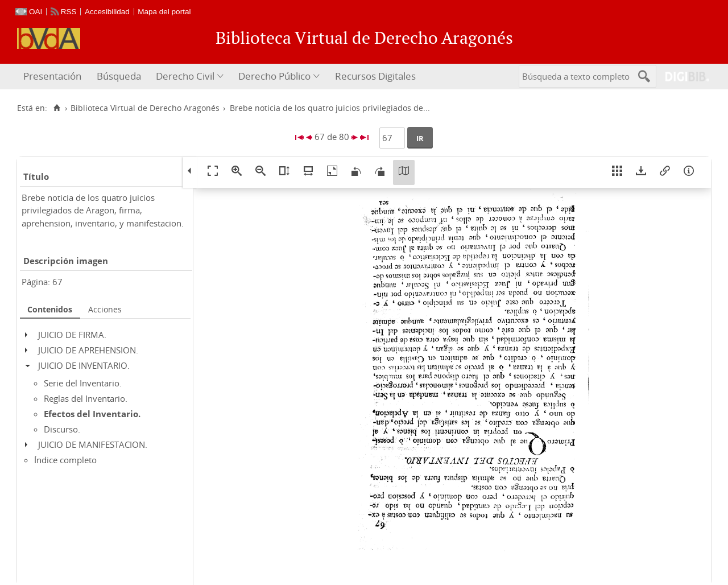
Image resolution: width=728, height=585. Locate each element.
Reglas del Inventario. (86, 398)
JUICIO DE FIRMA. (72, 335)
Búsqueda (119, 76)
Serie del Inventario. (83, 383)
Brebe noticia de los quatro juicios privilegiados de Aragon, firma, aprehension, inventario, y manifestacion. (103, 210)
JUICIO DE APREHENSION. (88, 350)
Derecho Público (274, 76)
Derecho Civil (185, 76)
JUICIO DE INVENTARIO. (84, 365)
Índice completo (65, 460)
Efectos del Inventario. (92, 414)
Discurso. (62, 429)
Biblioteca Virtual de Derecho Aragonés (145, 108)
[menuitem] (54, 77)
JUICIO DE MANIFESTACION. (93, 444)
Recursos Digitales (375, 76)
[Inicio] (57, 108)
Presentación (52, 76)
